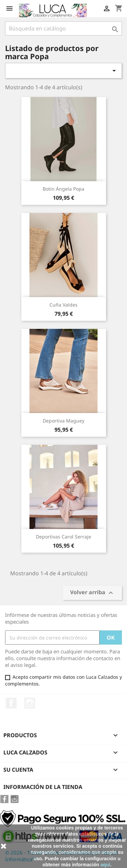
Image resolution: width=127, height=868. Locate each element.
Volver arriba (92, 593)
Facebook (11, 703)
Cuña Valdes (63, 305)
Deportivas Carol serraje (63, 537)
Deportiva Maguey (63, 421)
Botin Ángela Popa (63, 189)
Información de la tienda (43, 787)
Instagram (30, 703)
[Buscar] (63, 28)
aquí (105, 865)
